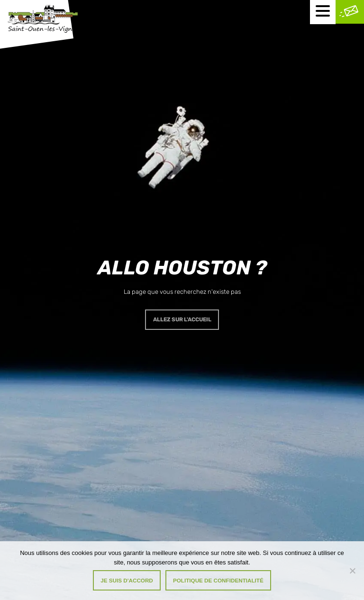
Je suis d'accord (127, 580)
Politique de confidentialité (218, 580)
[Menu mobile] (323, 12)
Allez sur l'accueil (182, 319)
